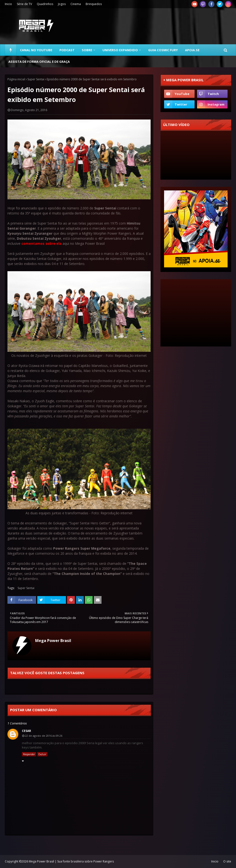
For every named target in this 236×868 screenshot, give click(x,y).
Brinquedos (94, 4)
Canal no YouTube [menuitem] (36, 50)
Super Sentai (36, 79)
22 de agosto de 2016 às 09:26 (44, 736)
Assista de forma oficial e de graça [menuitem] (39, 62)
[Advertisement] (196, 313)
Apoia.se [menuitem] (192, 50)
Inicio (8, 4)
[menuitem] (11, 50)
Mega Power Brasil (53, 641)
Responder (29, 754)
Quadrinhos (45, 4)
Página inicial (16, 79)
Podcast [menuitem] (67, 50)
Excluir (42, 754)
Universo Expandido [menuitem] (120, 50)
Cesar (26, 731)
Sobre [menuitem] (87, 50)
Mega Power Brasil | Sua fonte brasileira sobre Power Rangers (71, 861)
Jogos (62, 4)
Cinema (76, 4)
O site (227, 861)
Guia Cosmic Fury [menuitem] (163, 50)
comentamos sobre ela (41, 243)
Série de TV (24, 4)
